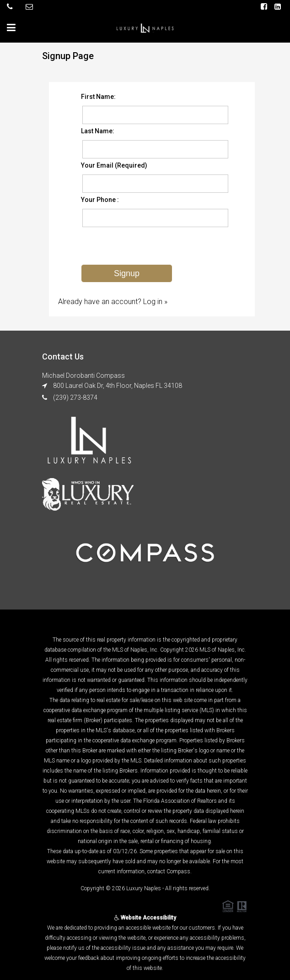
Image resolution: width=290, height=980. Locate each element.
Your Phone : (100, 200)
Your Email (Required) (114, 165)
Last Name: (98, 131)
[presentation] (150, 246)
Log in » (155, 302)
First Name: (98, 97)
